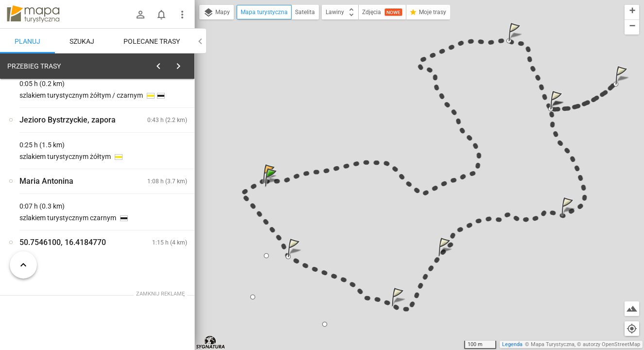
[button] (272, 187)
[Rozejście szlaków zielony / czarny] (58, 215)
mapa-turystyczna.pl (33, 14)
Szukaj (82, 41)
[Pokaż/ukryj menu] (182, 15)
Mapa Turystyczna (553, 344)
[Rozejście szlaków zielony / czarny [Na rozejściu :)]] (156, 236)
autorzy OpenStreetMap (611, 344)
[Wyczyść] (184, 64)
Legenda (512, 344)
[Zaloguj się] (140, 15)
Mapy (217, 13)
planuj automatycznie (156, 134)
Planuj (27, 41)
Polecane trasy (152, 41)
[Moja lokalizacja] (632, 329)
